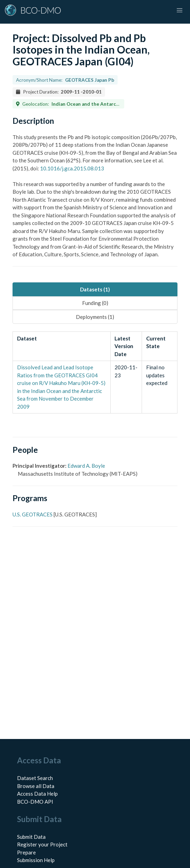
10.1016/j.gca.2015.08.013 (72, 168)
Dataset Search (35, 778)
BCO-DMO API (35, 802)
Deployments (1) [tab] (95, 317)
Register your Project (42, 844)
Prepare (26, 852)
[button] (180, 10)
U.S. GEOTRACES (33, 514)
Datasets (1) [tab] (95, 289)
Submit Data (31, 837)
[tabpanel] (95, 372)
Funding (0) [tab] (95, 303)
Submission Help (36, 860)
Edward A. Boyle (86, 466)
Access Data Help (37, 794)
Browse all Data (36, 786)
